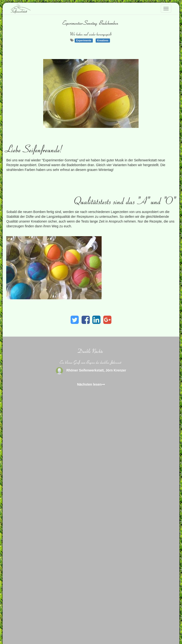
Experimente (84, 40)
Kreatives (103, 40)
